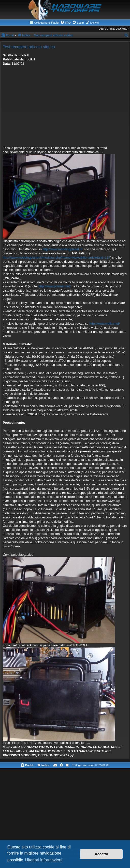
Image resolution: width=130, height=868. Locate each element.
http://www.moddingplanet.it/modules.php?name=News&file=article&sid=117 (56, 258)
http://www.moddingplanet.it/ (62, 249)
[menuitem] (65, 23)
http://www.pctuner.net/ (54, 286)
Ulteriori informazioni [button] (44, 860)
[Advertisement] (65, 108)
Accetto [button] (101, 854)
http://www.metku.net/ (105, 324)
